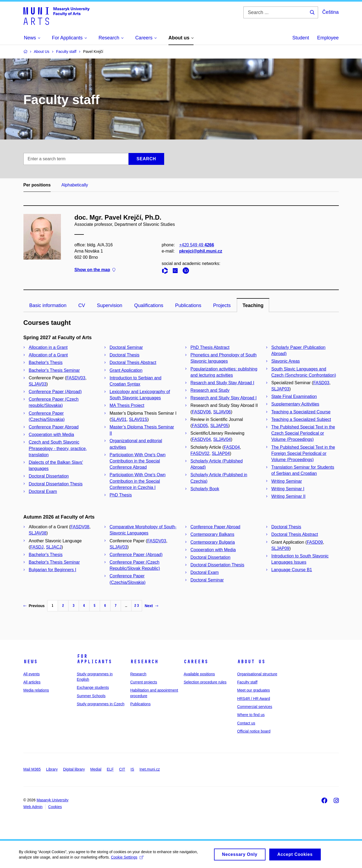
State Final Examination (294, 396)
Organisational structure (257, 674)
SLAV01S (138, 419)
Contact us (246, 723)
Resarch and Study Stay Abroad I (223, 383)
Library (52, 769)
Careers (196, 662)
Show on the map (95, 270)
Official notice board (254, 731)
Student (301, 38)
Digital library (74, 769)
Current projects (144, 682)
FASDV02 (200, 453)
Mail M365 (32, 769)
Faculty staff (247, 682)
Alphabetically (75, 185)
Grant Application (126, 370)
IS (132, 769)
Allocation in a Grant (48, 347)
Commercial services (255, 707)
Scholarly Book (205, 489)
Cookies (55, 807)
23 (137, 606)
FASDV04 (201, 439)
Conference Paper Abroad (54, 427)
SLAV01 (119, 419)
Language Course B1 (292, 570)
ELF (110, 769)
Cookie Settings (127, 859)
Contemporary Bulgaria (213, 542)
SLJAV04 (222, 439)
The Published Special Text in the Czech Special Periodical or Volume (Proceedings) (303, 433)
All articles (32, 682)
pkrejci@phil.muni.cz (201, 251)
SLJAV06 (222, 412)
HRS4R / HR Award (254, 699)
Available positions (199, 674)
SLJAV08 (38, 533)
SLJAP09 (280, 548)
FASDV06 (201, 412)
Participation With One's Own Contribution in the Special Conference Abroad (138, 461)
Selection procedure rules (205, 682)
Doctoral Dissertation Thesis (56, 484)
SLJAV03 (38, 384)
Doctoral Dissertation (49, 476)
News (30, 662)
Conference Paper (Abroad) (55, 392)
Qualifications (149, 305)
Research (144, 662)
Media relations (36, 690)
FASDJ (37, 547)
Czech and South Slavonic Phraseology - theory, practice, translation (58, 448)
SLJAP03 (280, 389)
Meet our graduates (254, 690)
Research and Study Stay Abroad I (224, 398)
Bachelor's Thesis (46, 362)
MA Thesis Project (127, 405)
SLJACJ (54, 547)
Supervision (110, 305)
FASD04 (232, 447)
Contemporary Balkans (213, 534)
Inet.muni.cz (150, 769)
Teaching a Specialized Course (301, 412)
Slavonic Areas (286, 361)
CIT (122, 769)
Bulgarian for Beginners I (53, 570)
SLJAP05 (219, 426)
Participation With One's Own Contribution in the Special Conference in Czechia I (138, 481)
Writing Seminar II (289, 496)
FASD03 (321, 383)
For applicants (94, 659)
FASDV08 (80, 527)
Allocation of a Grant (48, 355)
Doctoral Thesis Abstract (133, 362)
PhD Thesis (121, 495)
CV (82, 305)
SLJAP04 (221, 453)
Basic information (48, 305)
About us (251, 662)
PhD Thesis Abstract (210, 347)
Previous (34, 606)
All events (32, 674)
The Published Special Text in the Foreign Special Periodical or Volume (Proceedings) (303, 453)
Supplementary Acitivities (295, 404)
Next (151, 606)
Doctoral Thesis (125, 355)
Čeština (330, 12)
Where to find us (251, 715)
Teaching (253, 305)
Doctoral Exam (43, 491)
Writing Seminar (287, 481)
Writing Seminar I (288, 489)
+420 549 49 (196, 245)
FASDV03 (76, 378)
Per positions (37, 185)
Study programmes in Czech (101, 704)
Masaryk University (53, 800)
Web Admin (33, 807)
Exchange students (93, 687)
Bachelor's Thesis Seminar (54, 370)
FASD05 (200, 426)
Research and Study (210, 390)
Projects (222, 305)
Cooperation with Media (51, 435)
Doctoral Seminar (126, 347)
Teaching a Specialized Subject (301, 419)
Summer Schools (91, 696)
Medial (96, 769)
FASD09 (315, 542)
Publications (188, 305)
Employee (328, 38)
